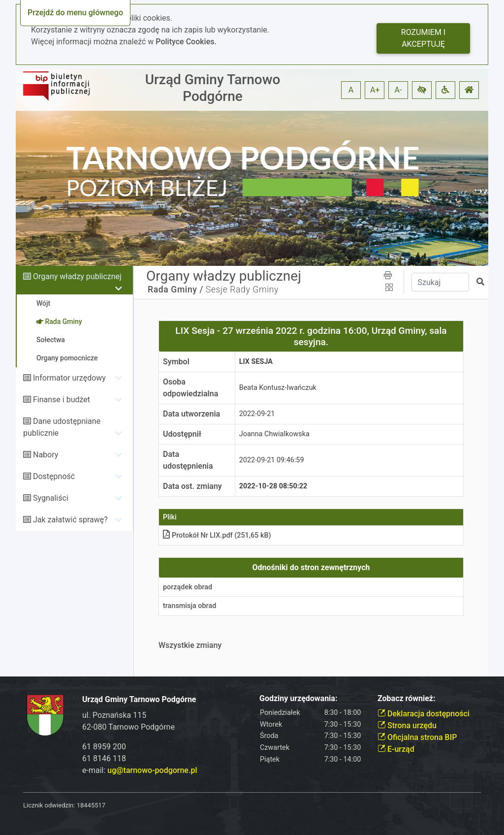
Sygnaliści (51, 498)
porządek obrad (188, 587)
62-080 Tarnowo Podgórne (128, 727)
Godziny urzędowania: (298, 698)
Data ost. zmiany (192, 486)
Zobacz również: (407, 698)
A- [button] (398, 90)
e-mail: (140, 770)
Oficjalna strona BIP (417, 737)
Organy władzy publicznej (77, 276)
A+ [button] (375, 90)
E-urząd (396, 749)
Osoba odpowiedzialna (190, 388)
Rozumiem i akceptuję (423, 38)
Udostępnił (182, 434)
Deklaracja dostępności (424, 714)
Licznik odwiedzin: (49, 805)
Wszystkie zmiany (190, 645)
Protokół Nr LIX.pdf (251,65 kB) (217, 535)
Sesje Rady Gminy (242, 289)
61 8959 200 (104, 747)
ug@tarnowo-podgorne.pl (152, 770)
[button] (422, 90)
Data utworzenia (191, 414)
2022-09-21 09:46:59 (272, 460)
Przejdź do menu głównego (75, 13)
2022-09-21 (257, 414)
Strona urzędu (407, 725)
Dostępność (54, 476)
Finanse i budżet (62, 400)
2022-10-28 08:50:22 (273, 486)
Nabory (46, 455)
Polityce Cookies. (186, 42)
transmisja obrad (189, 606)
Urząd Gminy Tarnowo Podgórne (213, 88)
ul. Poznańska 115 (114, 715)
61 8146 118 (104, 758)
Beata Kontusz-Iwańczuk (278, 388)
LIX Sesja (256, 362)
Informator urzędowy (69, 378)
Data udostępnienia (188, 460)
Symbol (176, 362)
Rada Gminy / (175, 289)
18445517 (91, 805)
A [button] (351, 90)
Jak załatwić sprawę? (70, 520)
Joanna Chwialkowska (274, 434)
